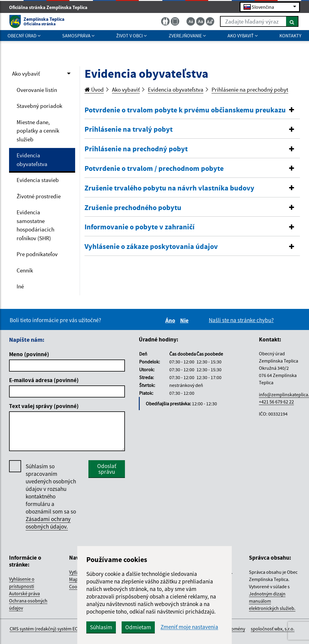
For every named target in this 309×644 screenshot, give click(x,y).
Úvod (94, 90)
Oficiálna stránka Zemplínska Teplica (51, 7)
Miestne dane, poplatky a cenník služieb (38, 131)
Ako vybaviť (26, 74)
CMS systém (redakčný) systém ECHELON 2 (52, 629)
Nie (185, 320)
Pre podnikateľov (37, 254)
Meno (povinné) (29, 354)
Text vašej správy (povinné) (44, 406)
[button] (192, 110)
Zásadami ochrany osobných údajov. (48, 523)
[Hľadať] (292, 21)
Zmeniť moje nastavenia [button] (189, 627)
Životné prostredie (39, 196)
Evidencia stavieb (38, 180)
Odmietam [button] (138, 627)
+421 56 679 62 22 (276, 402)
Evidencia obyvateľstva (32, 160)
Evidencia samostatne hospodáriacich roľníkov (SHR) (35, 225)
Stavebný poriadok (39, 106)
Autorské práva (24, 593)
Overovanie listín (37, 90)
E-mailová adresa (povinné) (44, 380)
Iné (20, 286)
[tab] (192, 110)
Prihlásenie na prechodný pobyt (250, 90)
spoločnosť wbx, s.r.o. (273, 629)
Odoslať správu (107, 469)
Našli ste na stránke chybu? (241, 320)
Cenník (25, 270)
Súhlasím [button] (101, 627)
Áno (171, 320)
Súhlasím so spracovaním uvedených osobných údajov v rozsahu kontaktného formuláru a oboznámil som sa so (51, 496)
